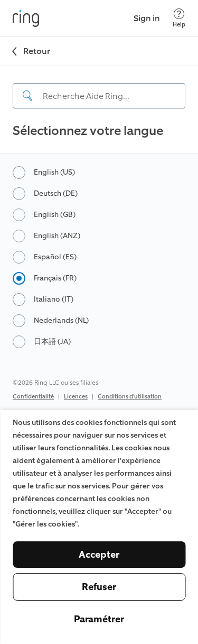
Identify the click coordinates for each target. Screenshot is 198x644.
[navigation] (99, 87)
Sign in (147, 18)
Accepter (99, 555)
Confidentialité (33, 397)
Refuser (99, 587)
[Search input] (99, 96)
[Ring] (26, 19)
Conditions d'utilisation (130, 397)
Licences (76, 397)
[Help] (179, 18)
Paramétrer (99, 619)
